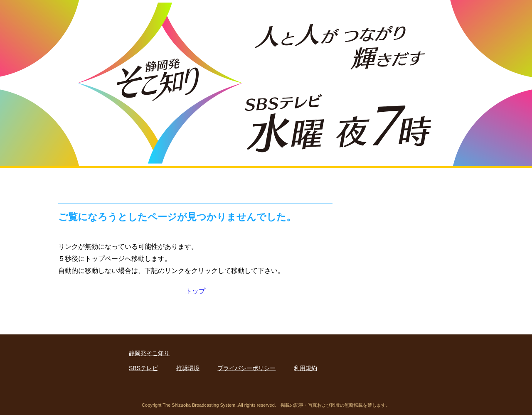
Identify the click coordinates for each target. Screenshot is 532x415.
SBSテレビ (143, 368)
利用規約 (305, 368)
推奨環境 (188, 368)
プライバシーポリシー (246, 368)
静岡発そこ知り (149, 353)
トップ (195, 291)
